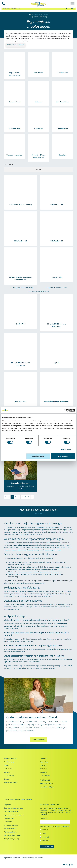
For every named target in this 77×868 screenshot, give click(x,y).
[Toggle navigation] (72, 4)
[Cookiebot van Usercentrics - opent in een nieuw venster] (66, 410)
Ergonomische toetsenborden (14, 815)
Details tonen (66, 450)
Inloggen (7, 772)
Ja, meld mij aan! (47, 846)
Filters (38, 169)
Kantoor (45, 15)
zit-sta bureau (64, 547)
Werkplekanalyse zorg (11, 839)
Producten (37, 15)
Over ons (44, 758)
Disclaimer (39, 858)
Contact (7, 779)
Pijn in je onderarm (10, 832)
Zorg (44, 833)
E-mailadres (45, 818)
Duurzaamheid (45, 776)
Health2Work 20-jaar (47, 787)
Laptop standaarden (11, 825)
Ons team (43, 765)
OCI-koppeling (9, 776)
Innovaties (44, 772)
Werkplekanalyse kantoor (13, 835)
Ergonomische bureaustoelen (18, 562)
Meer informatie (39, 739)
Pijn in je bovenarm (10, 828)
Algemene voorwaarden (12, 858)
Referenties (44, 762)
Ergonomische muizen (11, 811)
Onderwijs (46, 837)
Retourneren (8, 769)
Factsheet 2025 (45, 780)
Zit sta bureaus (9, 818)
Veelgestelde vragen (11, 782)
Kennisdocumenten (47, 783)
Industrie (45, 841)
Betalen (6, 765)
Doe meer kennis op (14, 45)
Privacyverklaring (28, 858)
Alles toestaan (63, 456)
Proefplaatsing (9, 762)
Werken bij (44, 769)
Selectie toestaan (38, 456)
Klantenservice (10, 758)
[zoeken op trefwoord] (33, 8)
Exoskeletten (8, 822)
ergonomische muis (40, 581)
